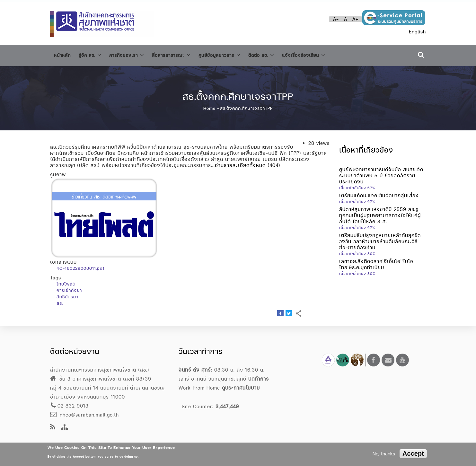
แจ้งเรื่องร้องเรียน (328, 54)
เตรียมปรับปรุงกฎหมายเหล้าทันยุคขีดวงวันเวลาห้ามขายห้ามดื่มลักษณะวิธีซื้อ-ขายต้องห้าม (380, 238)
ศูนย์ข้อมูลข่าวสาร (236, 54)
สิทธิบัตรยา (67, 294)
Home (209, 106)
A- (336, 19)
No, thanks (384, 454)
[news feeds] (53, 428)
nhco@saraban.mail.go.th (84, 415)
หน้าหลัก (63, 54)
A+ (355, 19)
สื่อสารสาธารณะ (183, 54)
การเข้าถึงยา (69, 288)
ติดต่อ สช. (282, 54)
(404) (274, 163)
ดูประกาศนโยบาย (241, 388)
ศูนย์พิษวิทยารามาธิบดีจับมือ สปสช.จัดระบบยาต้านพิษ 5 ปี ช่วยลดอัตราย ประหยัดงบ (381, 173)
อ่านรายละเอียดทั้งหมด (240, 163)
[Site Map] (65, 428)
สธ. (60, 301)
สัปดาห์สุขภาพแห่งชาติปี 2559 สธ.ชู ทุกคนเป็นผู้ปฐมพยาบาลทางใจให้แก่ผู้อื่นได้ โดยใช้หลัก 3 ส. (380, 212)
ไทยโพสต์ (66, 281)
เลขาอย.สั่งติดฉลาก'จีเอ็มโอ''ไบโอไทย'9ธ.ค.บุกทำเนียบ (376, 261)
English (417, 32)
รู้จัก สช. (93, 54)
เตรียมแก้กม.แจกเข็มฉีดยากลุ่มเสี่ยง (379, 193)
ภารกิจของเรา (134, 54)
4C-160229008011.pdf (80, 266)
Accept (413, 453)
